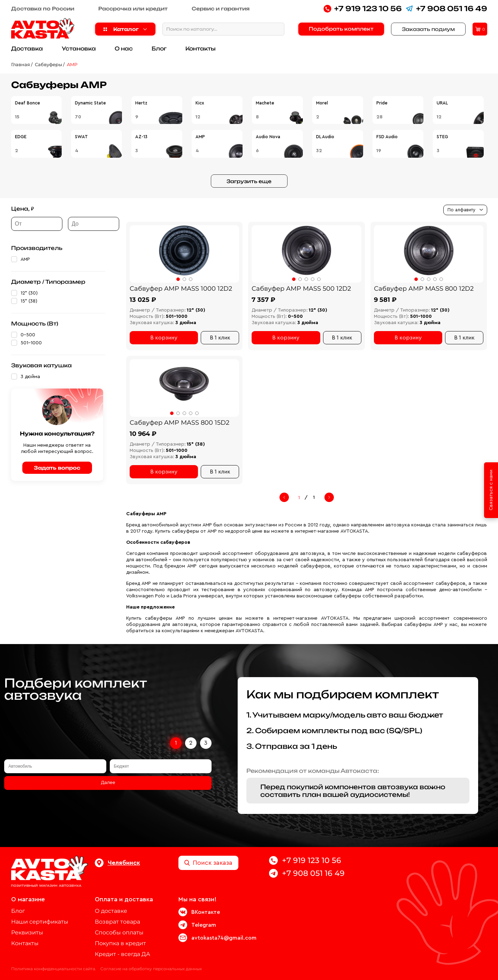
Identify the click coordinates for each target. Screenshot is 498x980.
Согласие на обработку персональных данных (151, 969)
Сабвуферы (48, 64)
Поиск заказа (208, 863)
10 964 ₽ (143, 434)
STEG (442, 137)
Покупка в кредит (120, 943)
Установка (79, 49)
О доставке (111, 911)
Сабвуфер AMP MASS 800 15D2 (179, 423)
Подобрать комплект (341, 29)
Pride (382, 103)
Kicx (200, 103)
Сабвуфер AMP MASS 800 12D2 (424, 289)
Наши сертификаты (40, 922)
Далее (108, 783)
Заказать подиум (428, 29)
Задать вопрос (57, 468)
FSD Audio (387, 137)
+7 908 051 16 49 (446, 9)
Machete (265, 103)
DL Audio (325, 137)
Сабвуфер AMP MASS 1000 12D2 (181, 289)
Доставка (27, 49)
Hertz (141, 103)
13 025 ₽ (143, 300)
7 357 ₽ (263, 300)
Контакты (201, 49)
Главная (21, 64)
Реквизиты (27, 932)
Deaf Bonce (28, 103)
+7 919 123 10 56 (363, 9)
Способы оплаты (119, 932)
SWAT (81, 137)
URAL (442, 103)
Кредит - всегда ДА (122, 954)
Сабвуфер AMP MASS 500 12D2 (301, 289)
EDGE (21, 137)
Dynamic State (90, 103)
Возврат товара (117, 922)
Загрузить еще (249, 181)
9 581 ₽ (385, 300)
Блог (159, 49)
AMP (72, 64)
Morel (322, 103)
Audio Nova (268, 137)
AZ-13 (141, 137)
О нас (124, 49)
